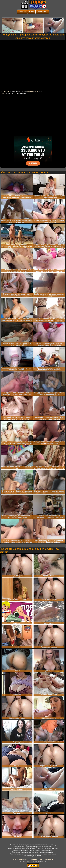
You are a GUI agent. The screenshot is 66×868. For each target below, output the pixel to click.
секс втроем (21, 93)
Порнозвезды (42, 12)
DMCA (51, 859)
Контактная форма (20, 859)
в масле (10, 93)
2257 (45, 859)
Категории (22, 12)
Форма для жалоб (36, 859)
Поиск (32, 12)
